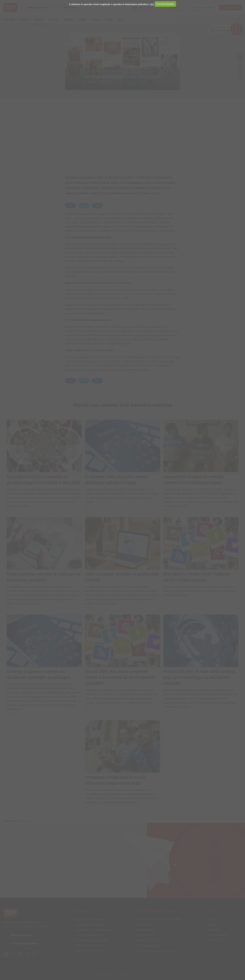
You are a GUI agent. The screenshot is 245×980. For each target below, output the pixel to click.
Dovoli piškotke (165, 4)
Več (152, 4)
